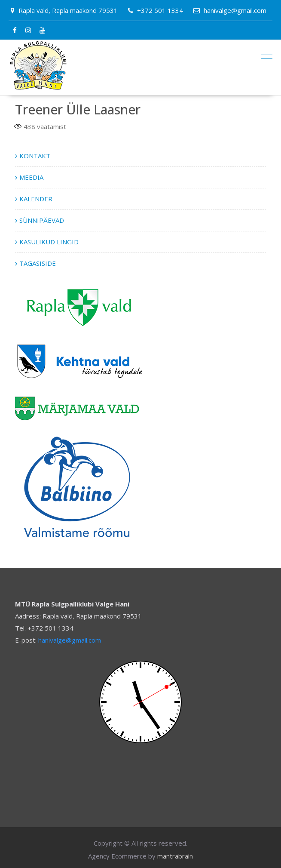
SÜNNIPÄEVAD (42, 220)
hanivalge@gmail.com (70, 640)
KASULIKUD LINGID (49, 242)
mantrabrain (175, 856)
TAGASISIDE (38, 263)
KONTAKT (35, 156)
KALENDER (36, 199)
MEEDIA (31, 177)
